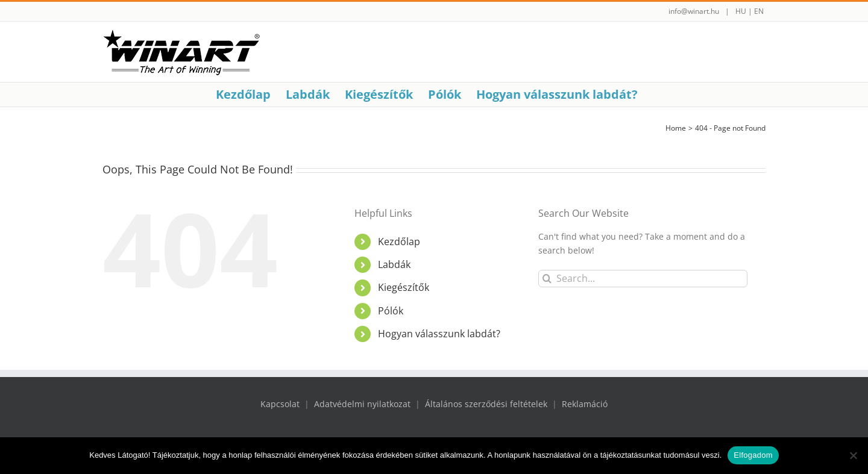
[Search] (547, 279)
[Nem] (853, 455)
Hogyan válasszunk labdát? (439, 334)
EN (759, 11)
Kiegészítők (404, 287)
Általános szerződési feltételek (486, 404)
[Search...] (643, 279)
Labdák (394, 264)
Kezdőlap (399, 242)
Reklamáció (585, 404)
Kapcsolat (280, 404)
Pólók (391, 311)
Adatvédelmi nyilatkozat (362, 404)
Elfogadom (753, 455)
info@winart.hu (694, 11)
